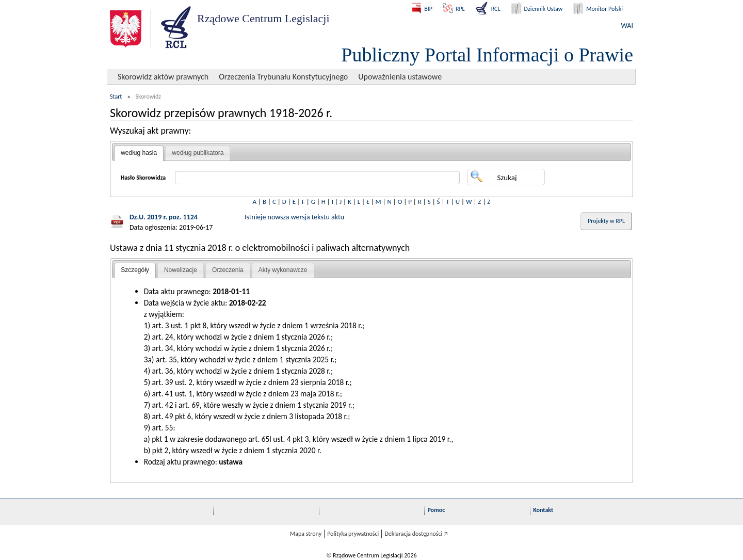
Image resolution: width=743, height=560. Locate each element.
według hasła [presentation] (139, 153)
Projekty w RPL (606, 221)
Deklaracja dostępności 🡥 (416, 534)
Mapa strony (306, 534)
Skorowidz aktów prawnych (163, 77)
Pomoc (436, 510)
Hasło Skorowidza (143, 178)
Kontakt (543, 510)
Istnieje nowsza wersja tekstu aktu (294, 217)
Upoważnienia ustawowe (400, 77)
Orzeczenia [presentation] (228, 270)
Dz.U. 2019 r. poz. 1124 (164, 217)
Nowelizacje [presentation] (181, 270)
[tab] (139, 153)
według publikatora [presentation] (198, 153)
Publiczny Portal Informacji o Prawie (487, 55)
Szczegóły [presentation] (135, 270)
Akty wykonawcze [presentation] (283, 270)
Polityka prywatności (353, 534)
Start (116, 97)
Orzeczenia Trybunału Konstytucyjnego (283, 77)
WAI (627, 26)
